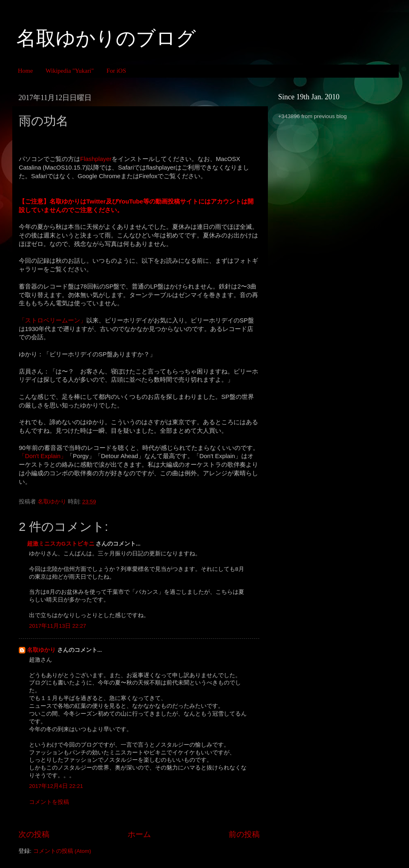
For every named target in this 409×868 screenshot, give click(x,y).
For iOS (116, 71)
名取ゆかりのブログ (106, 38)
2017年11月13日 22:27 (58, 626)
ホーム (139, 834)
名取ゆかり (41, 650)
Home (26, 71)
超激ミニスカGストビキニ (61, 544)
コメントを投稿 (49, 802)
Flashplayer (96, 159)
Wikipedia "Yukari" (70, 71)
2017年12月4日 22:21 (56, 786)
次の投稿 (34, 834)
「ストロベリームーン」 (53, 320)
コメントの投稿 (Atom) (62, 851)
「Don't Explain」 (43, 456)
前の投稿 (244, 834)
